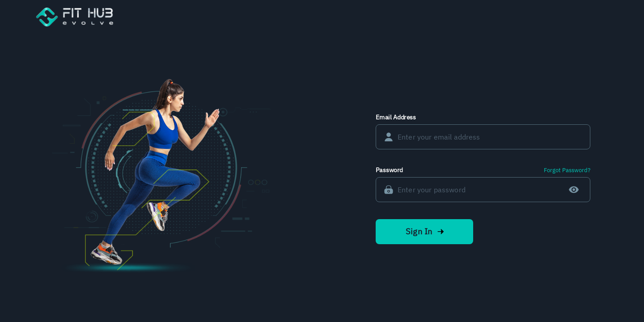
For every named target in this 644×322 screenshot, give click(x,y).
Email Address (396, 117)
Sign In (424, 232)
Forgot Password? (567, 170)
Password (389, 170)
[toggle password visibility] (574, 190)
